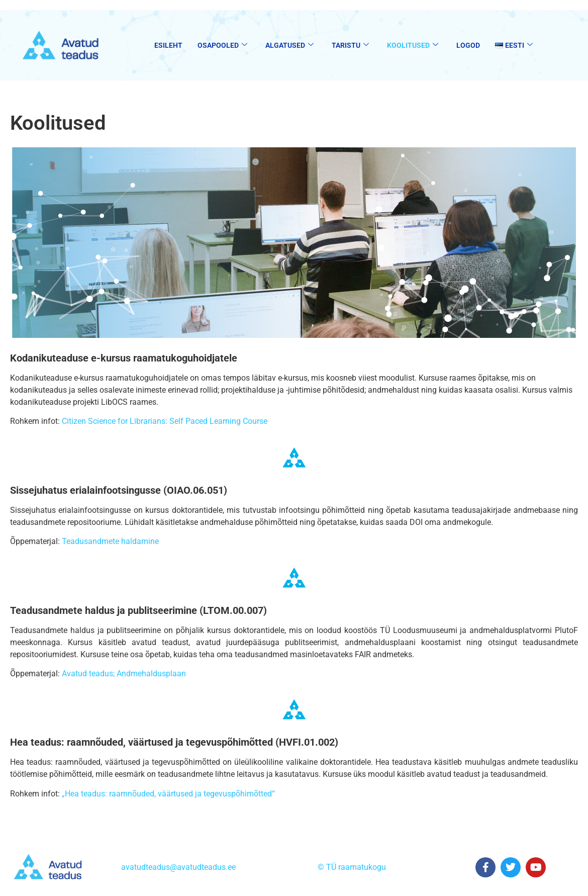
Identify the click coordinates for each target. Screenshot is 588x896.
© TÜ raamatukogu (352, 867)
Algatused (289, 46)
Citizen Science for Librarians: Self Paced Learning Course (164, 421)
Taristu (350, 46)
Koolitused (413, 46)
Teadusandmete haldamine (110, 541)
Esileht (168, 45)
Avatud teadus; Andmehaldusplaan (124, 674)
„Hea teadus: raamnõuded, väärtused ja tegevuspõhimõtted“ (168, 794)
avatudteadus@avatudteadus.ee (178, 867)
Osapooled (222, 46)
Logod (468, 45)
